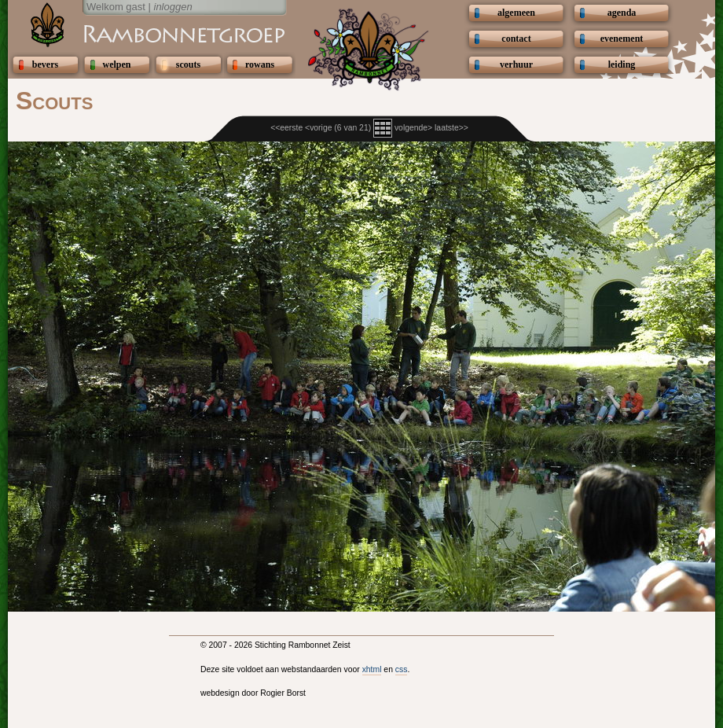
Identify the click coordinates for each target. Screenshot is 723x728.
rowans (260, 64)
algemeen (516, 13)
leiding (622, 64)
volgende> (413, 128)
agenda (622, 13)
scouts (188, 64)
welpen (117, 64)
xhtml (372, 669)
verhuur (516, 64)
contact (516, 39)
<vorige (318, 128)
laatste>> (451, 128)
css (402, 669)
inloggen (173, 7)
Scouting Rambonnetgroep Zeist (145, 33)
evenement (622, 39)
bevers (45, 64)
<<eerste (286, 128)
